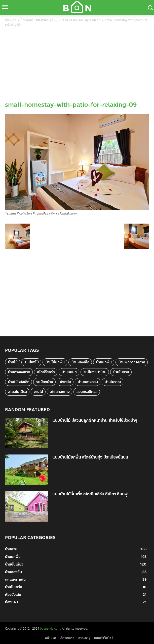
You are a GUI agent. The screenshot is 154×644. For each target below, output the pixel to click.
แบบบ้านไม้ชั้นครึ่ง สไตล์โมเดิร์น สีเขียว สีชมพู (90, 494)
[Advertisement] (77, 65)
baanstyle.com (50, 628)
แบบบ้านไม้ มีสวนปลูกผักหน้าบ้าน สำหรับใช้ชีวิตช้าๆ (95, 420)
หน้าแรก (11, 20)
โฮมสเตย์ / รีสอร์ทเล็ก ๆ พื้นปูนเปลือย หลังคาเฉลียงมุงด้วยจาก (61, 20)
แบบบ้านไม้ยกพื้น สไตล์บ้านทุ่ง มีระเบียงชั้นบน (90, 457)
